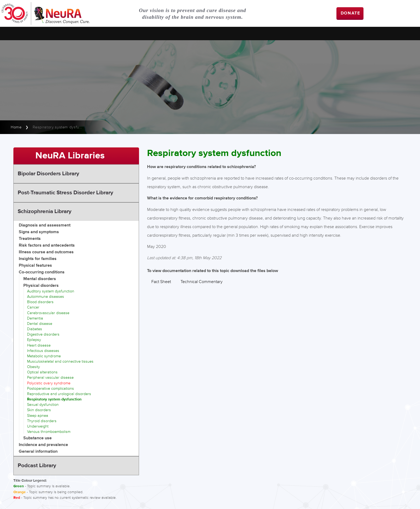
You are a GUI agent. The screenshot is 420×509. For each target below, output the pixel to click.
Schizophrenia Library (45, 211)
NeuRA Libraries (70, 156)
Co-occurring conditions (42, 272)
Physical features (35, 265)
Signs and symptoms (39, 232)
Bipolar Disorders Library (48, 174)
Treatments (30, 239)
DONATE (350, 13)
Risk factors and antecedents (47, 245)
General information (38, 452)
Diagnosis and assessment (45, 225)
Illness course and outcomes (46, 252)
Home (16, 127)
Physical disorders (41, 286)
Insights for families (38, 259)
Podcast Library (37, 466)
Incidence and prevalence (43, 445)
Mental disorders (40, 279)
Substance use (37, 438)
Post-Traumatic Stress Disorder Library (65, 193)
